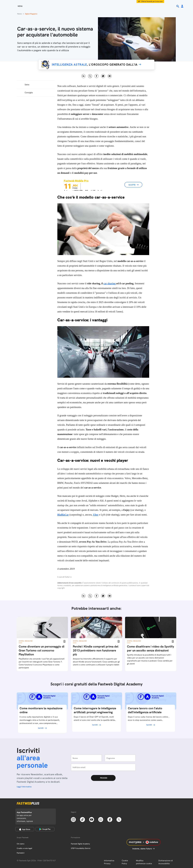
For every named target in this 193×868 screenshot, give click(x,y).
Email (110, 76)
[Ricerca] (178, 6)
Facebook (97, 76)
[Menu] (16, 6)
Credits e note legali (24, 848)
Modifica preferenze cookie (144, 862)
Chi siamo (21, 844)
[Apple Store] (25, 829)
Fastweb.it (21, 853)
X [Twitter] (90, 76)
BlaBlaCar (63, 515)
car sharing (110, 283)
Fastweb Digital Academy (80, 844)
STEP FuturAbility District (81, 848)
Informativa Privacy (109, 862)
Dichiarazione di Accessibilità (166, 862)
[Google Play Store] (45, 829)
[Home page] (96, 6)
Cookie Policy (125, 862)
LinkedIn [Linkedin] (84, 76)
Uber (96, 515)
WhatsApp (103, 76)
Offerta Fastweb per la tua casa (152, 1)
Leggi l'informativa (24, 787)
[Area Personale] (182, 6)
